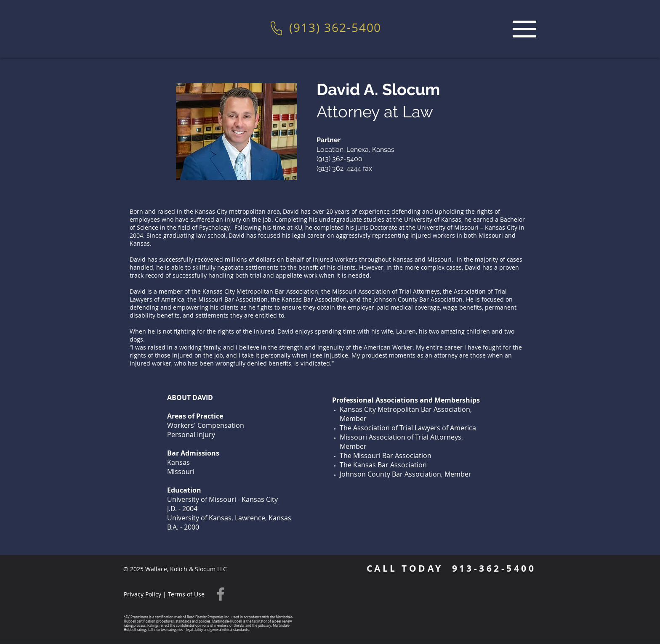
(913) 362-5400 (335, 27)
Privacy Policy (142, 594)
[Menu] (524, 29)
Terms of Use (186, 594)
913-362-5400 (494, 568)
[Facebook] (221, 594)
